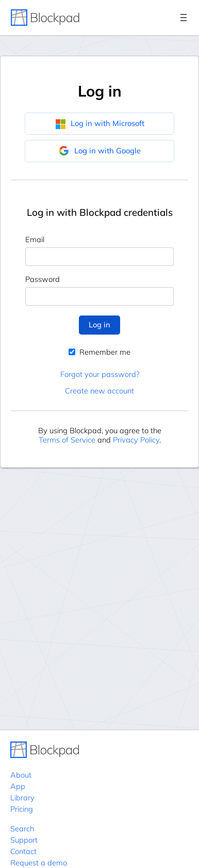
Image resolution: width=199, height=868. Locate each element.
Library (22, 798)
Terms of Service (67, 440)
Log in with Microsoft (100, 123)
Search (22, 828)
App (18, 786)
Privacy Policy (136, 440)
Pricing (22, 809)
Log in (100, 325)
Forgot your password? (100, 374)
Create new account (100, 391)
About (21, 775)
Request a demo (39, 863)
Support (24, 840)
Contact (23, 851)
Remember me (100, 352)
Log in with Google (100, 151)
